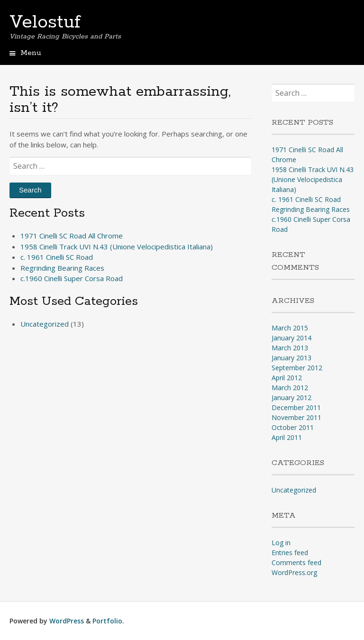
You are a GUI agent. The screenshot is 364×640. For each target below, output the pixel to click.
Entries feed (290, 553)
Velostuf (45, 22)
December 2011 (296, 407)
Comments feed (296, 562)
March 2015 (290, 328)
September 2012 (297, 368)
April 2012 (287, 378)
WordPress (67, 621)
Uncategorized (45, 324)
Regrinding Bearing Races (62, 268)
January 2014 (291, 338)
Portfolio (107, 621)
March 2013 (290, 348)
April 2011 (287, 437)
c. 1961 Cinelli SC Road (57, 257)
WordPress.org (294, 572)
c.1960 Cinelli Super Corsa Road (72, 278)
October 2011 (293, 427)
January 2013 (291, 358)
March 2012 (290, 388)
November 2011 (296, 417)
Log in (281, 543)
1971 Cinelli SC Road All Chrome (72, 236)
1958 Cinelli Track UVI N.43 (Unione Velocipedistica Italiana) (117, 247)
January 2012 (291, 398)
